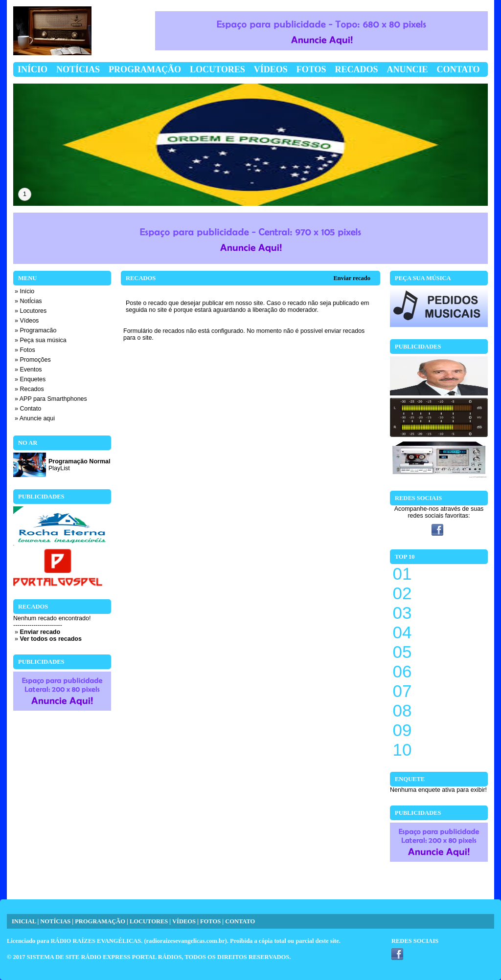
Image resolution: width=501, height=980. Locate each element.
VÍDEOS (184, 921)
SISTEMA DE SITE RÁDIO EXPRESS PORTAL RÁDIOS (104, 957)
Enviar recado (352, 278)
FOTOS (210, 921)
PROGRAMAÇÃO (100, 921)
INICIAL (24, 921)
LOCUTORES (149, 921)
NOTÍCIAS (55, 921)
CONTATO (240, 921)
